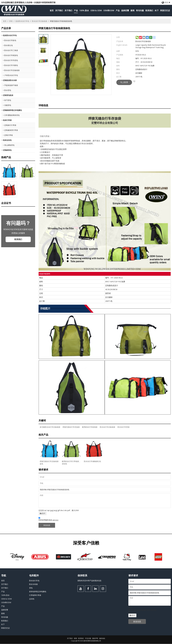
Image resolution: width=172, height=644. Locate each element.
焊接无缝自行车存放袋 (71, 427)
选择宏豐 (125, 10)
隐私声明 (95, 638)
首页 (52, 10)
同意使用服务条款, (49, 519)
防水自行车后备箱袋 (40, 21)
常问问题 (140, 10)
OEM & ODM (96, 10)
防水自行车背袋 (123, 427)
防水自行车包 (34, 581)
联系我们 (149, 10)
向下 (157, 10)
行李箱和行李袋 (35, 595)
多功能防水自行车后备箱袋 (50, 427)
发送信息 (47, 525)
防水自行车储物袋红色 (92, 461)
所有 (11, 21)
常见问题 (88, 638)
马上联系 (124, 82)
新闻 (132, 10)
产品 (76, 10)
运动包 (32, 599)
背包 (31, 588)
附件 (43, 514)
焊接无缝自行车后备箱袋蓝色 (49, 463)
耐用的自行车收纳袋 (90, 427)
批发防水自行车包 (22, 21)
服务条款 (56, 520)
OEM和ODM (109, 10)
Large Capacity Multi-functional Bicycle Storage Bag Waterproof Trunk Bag (151, 46)
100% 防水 (84, 10)
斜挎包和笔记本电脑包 (38, 591)
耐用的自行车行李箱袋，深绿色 (71, 463)
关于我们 (59, 10)
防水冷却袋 (33, 584)
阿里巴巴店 (165, 10)
